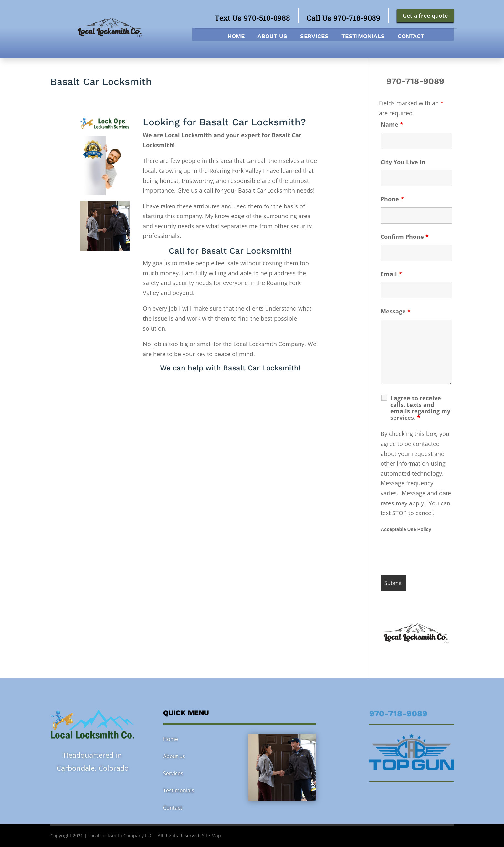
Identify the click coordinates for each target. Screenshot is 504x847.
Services (314, 37)
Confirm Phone (405, 237)
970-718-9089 (416, 81)
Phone (392, 199)
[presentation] (430, 554)
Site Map (211, 836)
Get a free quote (425, 16)
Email (391, 274)
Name (392, 124)
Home (236, 37)
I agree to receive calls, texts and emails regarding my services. (420, 408)
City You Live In (403, 162)
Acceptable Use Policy (406, 529)
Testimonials (363, 37)
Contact (411, 37)
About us (272, 37)
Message (396, 311)
